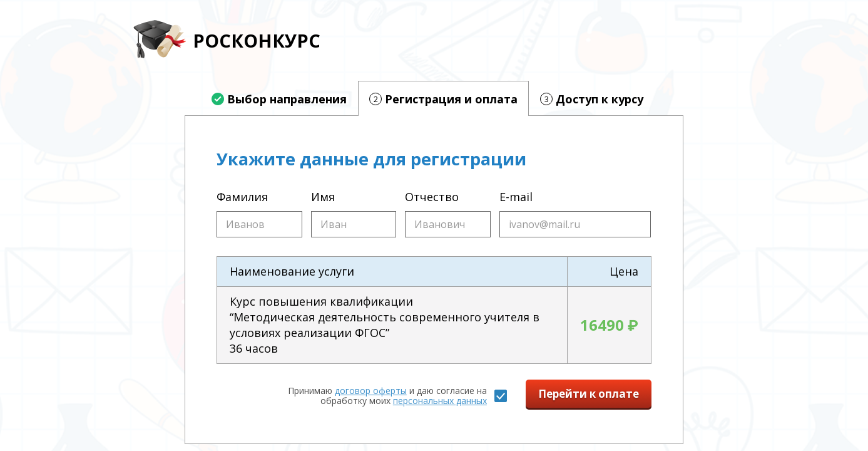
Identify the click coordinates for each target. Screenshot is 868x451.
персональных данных (440, 401)
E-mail (516, 197)
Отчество (432, 197)
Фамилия (242, 197)
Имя (323, 197)
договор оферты (371, 391)
